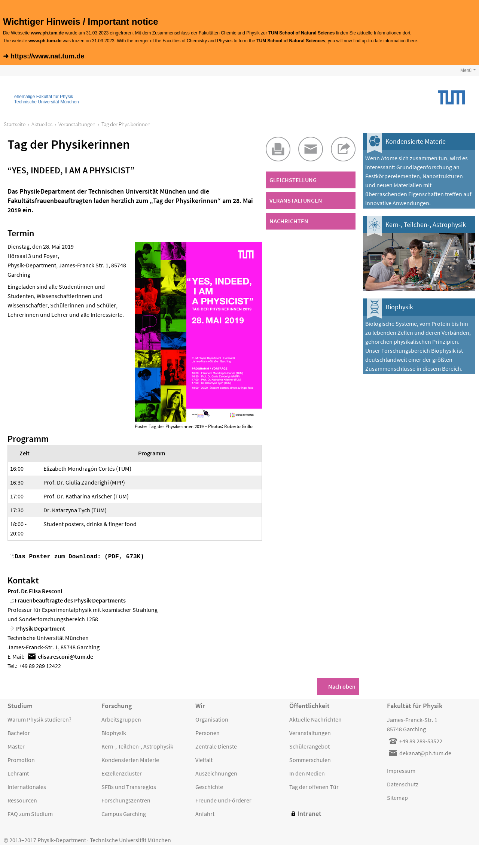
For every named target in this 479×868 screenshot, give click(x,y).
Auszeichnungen (216, 773)
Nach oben (342, 686)
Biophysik (399, 307)
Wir (200, 705)
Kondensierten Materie (130, 759)
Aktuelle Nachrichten (315, 719)
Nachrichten (289, 221)
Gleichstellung (293, 180)
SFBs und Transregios (129, 786)
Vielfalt (204, 759)
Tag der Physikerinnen (126, 124)
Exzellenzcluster (122, 773)
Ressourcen (22, 799)
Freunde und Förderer (223, 799)
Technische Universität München (47, 102)
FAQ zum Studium (30, 813)
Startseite (15, 124)
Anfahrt (205, 813)
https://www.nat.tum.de (47, 56)
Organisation (212, 719)
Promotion (21, 759)
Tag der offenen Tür (314, 786)
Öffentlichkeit (309, 705)
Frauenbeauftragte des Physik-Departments (70, 600)
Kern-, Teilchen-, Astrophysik (426, 224)
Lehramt (18, 773)
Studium (20, 705)
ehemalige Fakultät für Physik (44, 97)
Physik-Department (41, 628)
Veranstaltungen (77, 124)
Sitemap (397, 797)
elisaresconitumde (65, 656)
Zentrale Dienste (216, 746)
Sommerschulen (310, 759)
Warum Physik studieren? (39, 719)
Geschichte (209, 786)
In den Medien (307, 773)
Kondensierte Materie (416, 141)
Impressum (401, 770)
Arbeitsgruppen (121, 719)
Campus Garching (124, 813)
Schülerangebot (309, 746)
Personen (208, 732)
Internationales (27, 786)
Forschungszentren (126, 799)
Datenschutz (403, 783)
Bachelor (19, 732)
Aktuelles (42, 124)
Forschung (117, 705)
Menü (466, 70)
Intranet (309, 813)
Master (16, 746)
